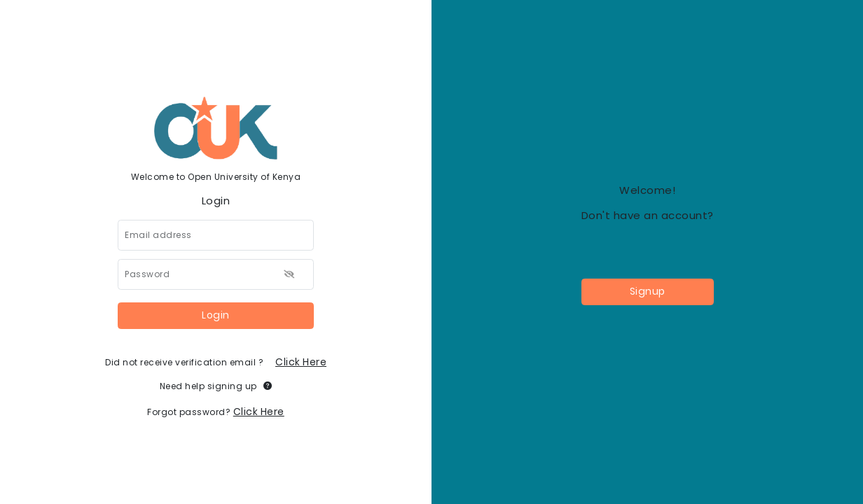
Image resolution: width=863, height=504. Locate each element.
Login (216, 315)
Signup (648, 291)
